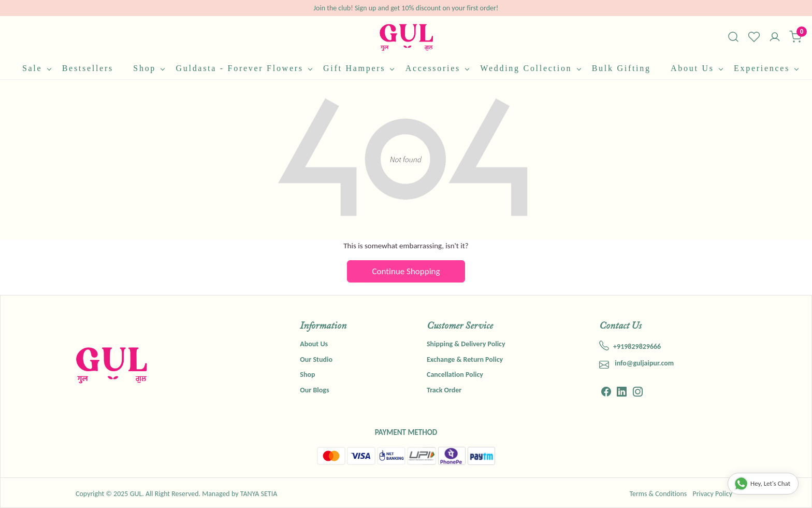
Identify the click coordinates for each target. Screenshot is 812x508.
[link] (733, 37)
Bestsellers (88, 68)
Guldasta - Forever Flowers (243, 68)
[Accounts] (775, 38)
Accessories (437, 68)
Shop (149, 68)
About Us (697, 68)
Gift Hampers (358, 68)
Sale (37, 68)
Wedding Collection (530, 68)
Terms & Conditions (658, 494)
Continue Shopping (406, 271)
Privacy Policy (712, 494)
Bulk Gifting (621, 68)
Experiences (766, 68)
